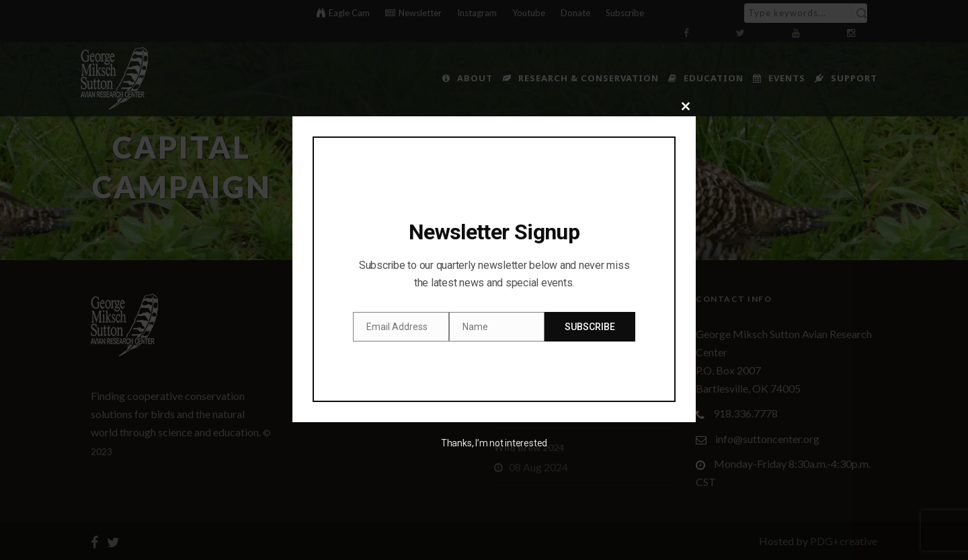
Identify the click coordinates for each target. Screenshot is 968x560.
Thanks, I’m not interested (494, 443)
